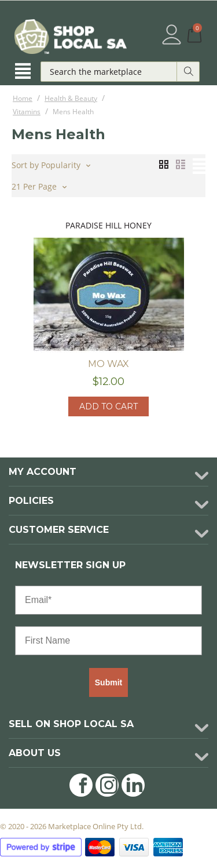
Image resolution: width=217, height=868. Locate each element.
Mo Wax (108, 364)
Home (23, 98)
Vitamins (27, 112)
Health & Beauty (71, 98)
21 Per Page (39, 186)
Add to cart (108, 406)
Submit (108, 682)
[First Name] (108, 641)
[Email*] (108, 600)
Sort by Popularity (51, 164)
